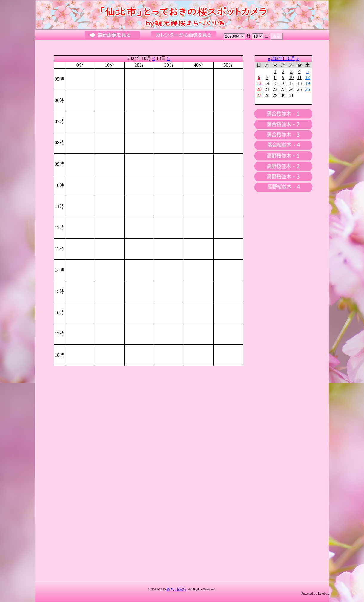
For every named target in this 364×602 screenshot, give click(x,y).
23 (283, 89)
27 (259, 95)
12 (308, 77)
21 (267, 89)
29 (275, 95)
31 (291, 95)
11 (299, 77)
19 (308, 83)
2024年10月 (283, 58)
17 (291, 83)
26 (308, 89)
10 (291, 77)
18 (300, 83)
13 (259, 83)
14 (267, 83)
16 (283, 83)
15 (275, 83)
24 (291, 89)
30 (283, 95)
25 (300, 89)
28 (267, 95)
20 (259, 89)
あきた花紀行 (176, 589)
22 (275, 89)
